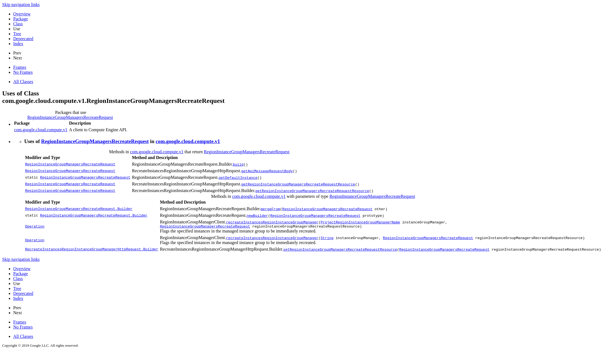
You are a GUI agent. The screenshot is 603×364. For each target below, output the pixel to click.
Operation (35, 227)
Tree (17, 34)
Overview (22, 14)
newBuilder (257, 215)
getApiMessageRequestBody (267, 171)
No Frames (23, 72)
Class (18, 24)
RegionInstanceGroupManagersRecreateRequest (70, 117)
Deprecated (23, 39)
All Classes (23, 82)
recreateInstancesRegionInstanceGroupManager (272, 222)
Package (21, 19)
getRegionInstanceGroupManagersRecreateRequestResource (298, 184)
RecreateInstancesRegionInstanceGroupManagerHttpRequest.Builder (92, 250)
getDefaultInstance (238, 177)
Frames (20, 67)
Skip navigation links (21, 5)
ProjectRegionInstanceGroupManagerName (360, 222)
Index (18, 44)
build (238, 164)
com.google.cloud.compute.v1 (41, 130)
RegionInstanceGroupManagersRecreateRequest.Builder (79, 209)
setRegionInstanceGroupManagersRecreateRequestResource (340, 250)
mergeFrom (270, 209)
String (327, 239)
